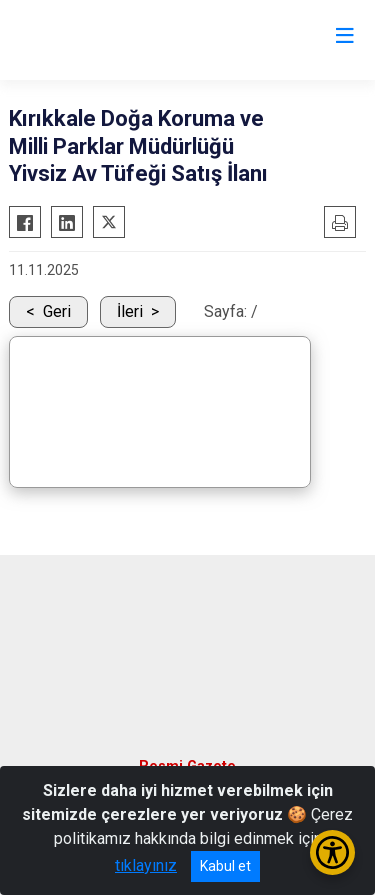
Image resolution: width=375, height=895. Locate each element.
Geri (57, 311)
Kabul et (225, 866)
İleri (130, 311)
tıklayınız (146, 865)
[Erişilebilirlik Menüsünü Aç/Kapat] (332, 852)
